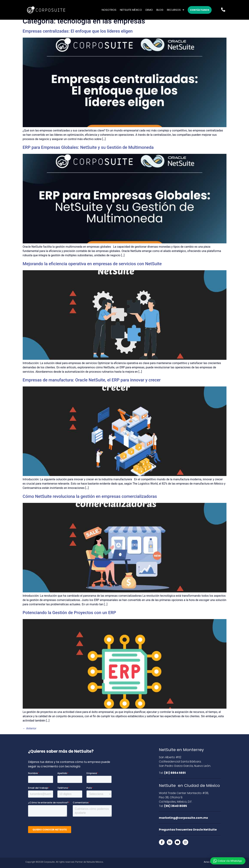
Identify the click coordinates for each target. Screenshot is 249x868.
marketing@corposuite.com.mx (183, 818)
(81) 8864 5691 (175, 773)
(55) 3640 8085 (176, 806)
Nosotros (109, 10)
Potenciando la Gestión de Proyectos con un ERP (69, 613)
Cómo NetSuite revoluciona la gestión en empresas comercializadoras (90, 496)
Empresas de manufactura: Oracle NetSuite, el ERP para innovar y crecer (92, 380)
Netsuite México (131, 10)
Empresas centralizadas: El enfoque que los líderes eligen (78, 31)
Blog (160, 10)
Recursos (176, 10)
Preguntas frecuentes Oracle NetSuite (188, 830)
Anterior (30, 728)
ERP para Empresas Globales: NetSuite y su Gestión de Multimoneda (88, 147)
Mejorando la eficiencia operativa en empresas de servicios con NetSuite (92, 264)
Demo (149, 10)
